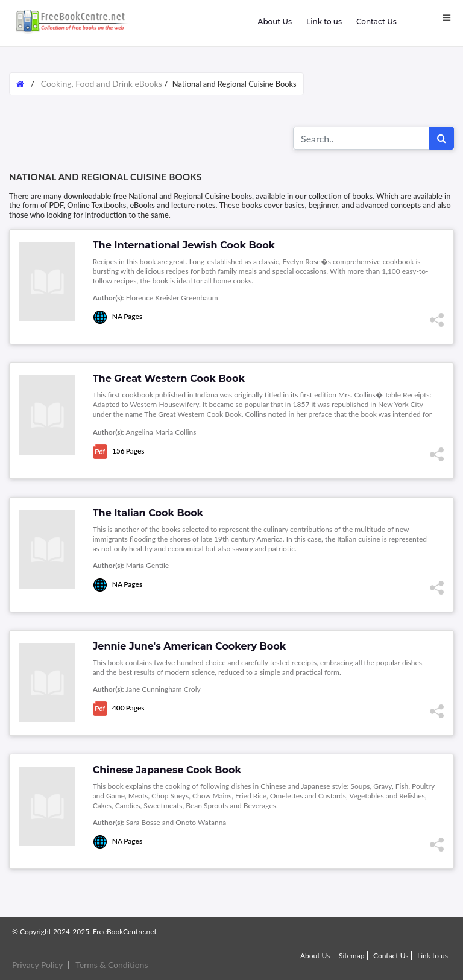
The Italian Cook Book (148, 513)
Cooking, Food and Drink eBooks (102, 84)
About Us (274, 21)
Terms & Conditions (112, 965)
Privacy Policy (37, 965)
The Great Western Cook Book (169, 378)
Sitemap (352, 956)
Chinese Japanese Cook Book (167, 770)
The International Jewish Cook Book (184, 245)
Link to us (324, 21)
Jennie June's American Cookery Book (190, 646)
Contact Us (376, 21)
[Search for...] (361, 138)
